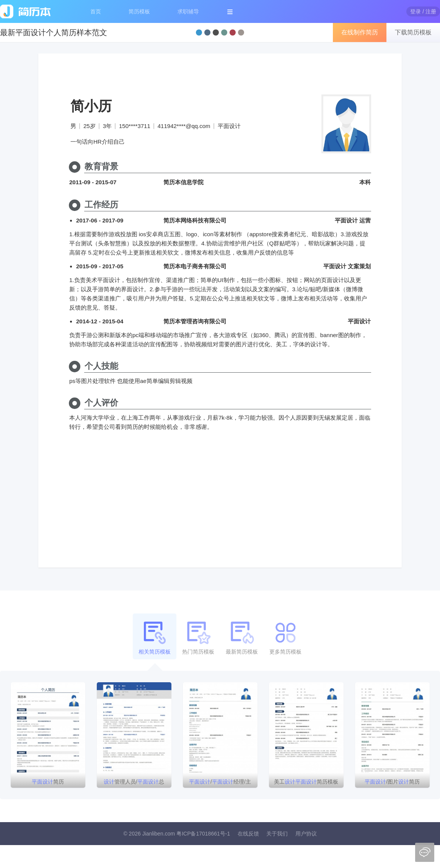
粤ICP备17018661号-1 (203, 834)
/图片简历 (392, 782)
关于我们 (277, 834)
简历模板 (139, 11)
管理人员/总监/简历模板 (134, 783)
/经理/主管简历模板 (220, 783)
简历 (48, 782)
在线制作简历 (360, 32)
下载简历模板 (413, 32)
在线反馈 (248, 834)
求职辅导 (188, 11)
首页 (96, 11)
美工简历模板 (306, 782)
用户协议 (306, 834)
